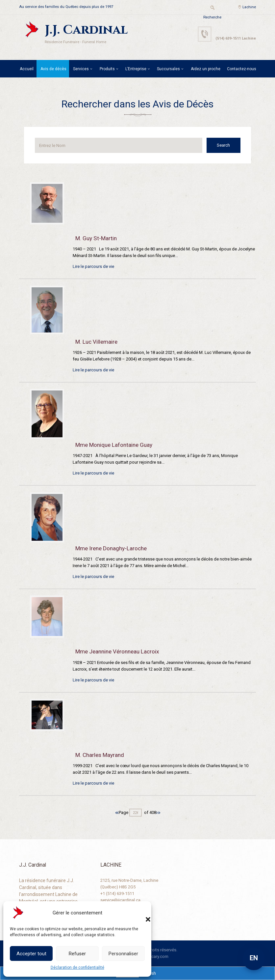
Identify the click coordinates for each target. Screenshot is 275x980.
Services (81, 69)
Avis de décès (53, 69)
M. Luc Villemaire (96, 342)
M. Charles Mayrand (100, 755)
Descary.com (156, 956)
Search (225, 145)
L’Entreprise (136, 69)
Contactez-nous (242, 69)
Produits (107, 69)
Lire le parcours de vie (93, 266)
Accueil (27, 69)
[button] (141, 913)
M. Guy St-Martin (96, 238)
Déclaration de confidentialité (77, 967)
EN (254, 958)
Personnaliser (123, 954)
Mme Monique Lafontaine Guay (114, 445)
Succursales (168, 69)
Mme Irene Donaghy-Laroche (111, 548)
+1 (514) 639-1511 (117, 894)
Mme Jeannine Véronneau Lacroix (117, 651)
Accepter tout (31, 954)
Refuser (77, 954)
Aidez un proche (206, 69)
